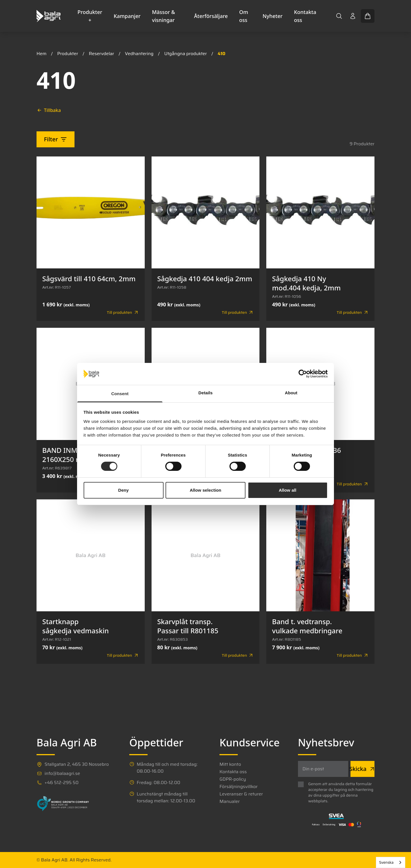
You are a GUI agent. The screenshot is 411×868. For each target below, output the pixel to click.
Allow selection (206, 490)
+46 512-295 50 (62, 783)
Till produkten (123, 312)
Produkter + (90, 16)
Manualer (230, 801)
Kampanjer (127, 16)
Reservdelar (101, 54)
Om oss (244, 16)
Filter (56, 139)
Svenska (386, 862)
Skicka (362, 769)
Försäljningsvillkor (239, 787)
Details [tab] (205, 393)
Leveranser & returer (241, 794)
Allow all (288, 490)
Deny (123, 490)
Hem (42, 54)
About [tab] (291, 393)
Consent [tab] (120, 394)
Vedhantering (139, 54)
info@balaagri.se (62, 773)
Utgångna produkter (186, 54)
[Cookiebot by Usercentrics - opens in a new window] (303, 374)
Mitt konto (230, 764)
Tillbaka (49, 110)
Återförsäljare (211, 16)
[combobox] (391, 862)
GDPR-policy (233, 779)
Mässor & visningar (163, 16)
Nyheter (273, 16)
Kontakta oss (305, 16)
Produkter (68, 54)
